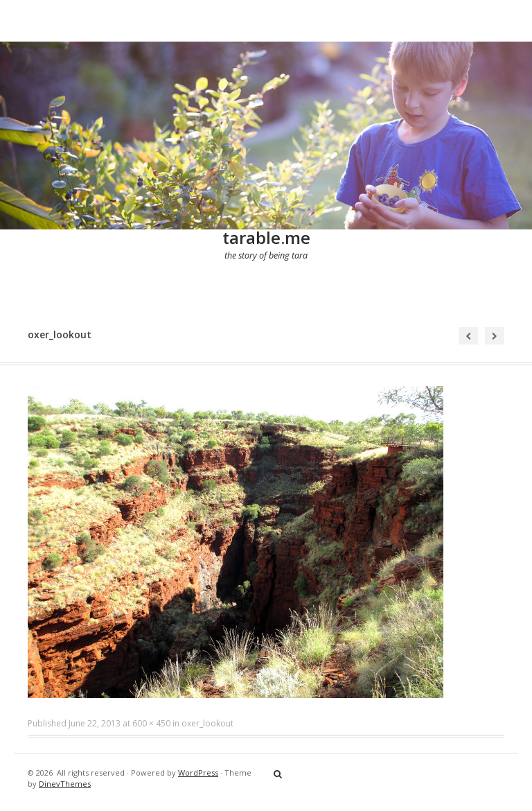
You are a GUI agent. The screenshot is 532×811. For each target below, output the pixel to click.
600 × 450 (151, 723)
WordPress (198, 773)
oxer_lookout (207, 723)
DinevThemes (65, 784)
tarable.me (266, 237)
